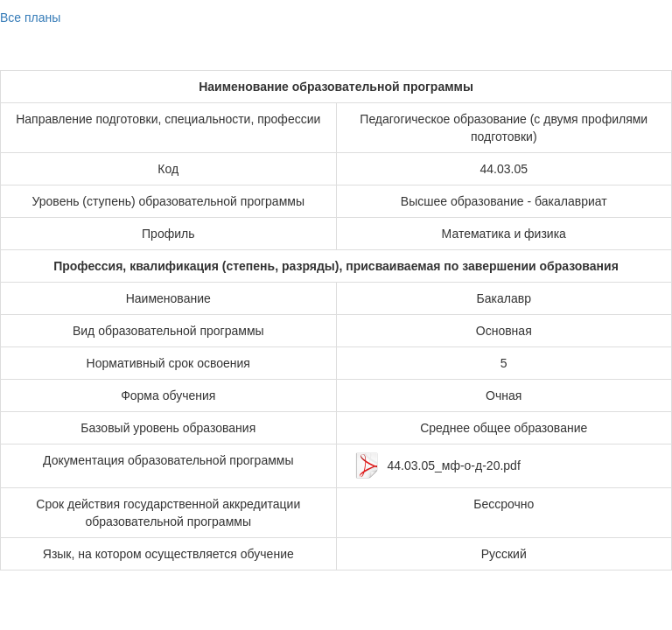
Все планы (30, 17)
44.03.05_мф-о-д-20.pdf (454, 465)
